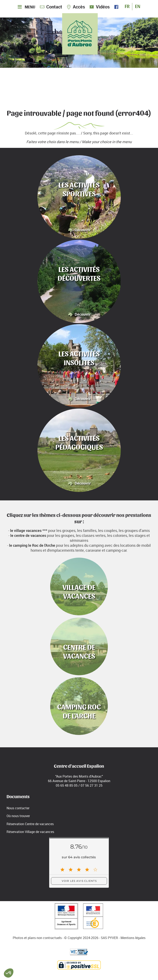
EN (138, 6)
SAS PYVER (109, 938)
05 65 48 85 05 (67, 785)
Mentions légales (133, 938)
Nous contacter (18, 808)
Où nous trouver (18, 816)
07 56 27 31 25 (92, 785)
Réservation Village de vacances (30, 832)
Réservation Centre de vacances (30, 824)
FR (127, 6)
